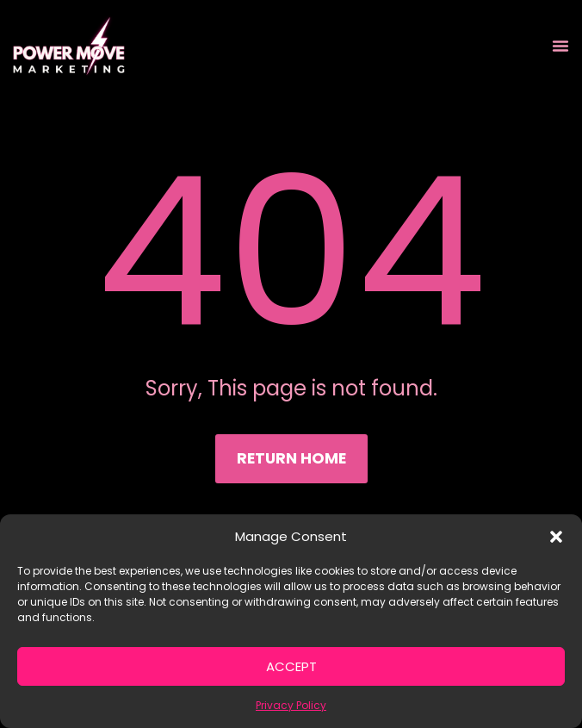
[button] (556, 537)
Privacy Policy (291, 705)
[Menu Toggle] (560, 46)
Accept (291, 666)
